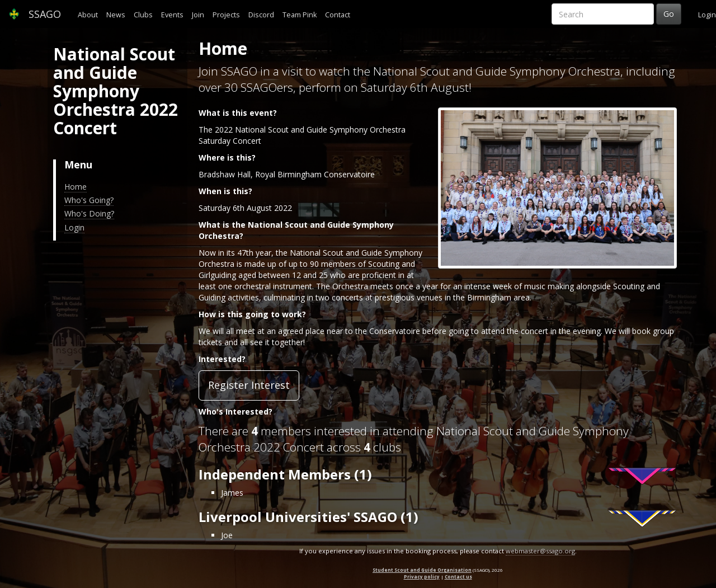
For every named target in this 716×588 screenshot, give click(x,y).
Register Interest (249, 385)
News (116, 15)
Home (76, 187)
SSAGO (35, 14)
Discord (261, 15)
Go (669, 14)
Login (707, 15)
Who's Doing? (89, 213)
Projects (226, 15)
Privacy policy (422, 577)
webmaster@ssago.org (540, 551)
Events (172, 15)
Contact (338, 15)
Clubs (143, 15)
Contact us (458, 577)
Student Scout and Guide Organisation (422, 570)
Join (198, 15)
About (88, 15)
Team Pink (300, 15)
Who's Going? (89, 200)
